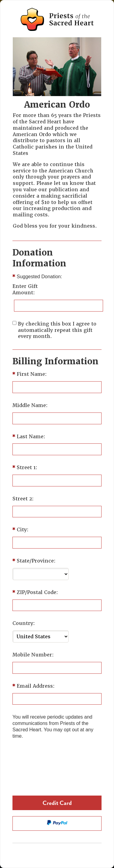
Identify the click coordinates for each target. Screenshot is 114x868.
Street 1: (27, 468)
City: (23, 530)
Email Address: (36, 686)
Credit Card (57, 803)
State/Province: (36, 561)
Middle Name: (30, 406)
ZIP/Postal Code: (37, 593)
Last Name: (31, 437)
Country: (24, 623)
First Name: (32, 374)
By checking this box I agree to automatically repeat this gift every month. (57, 330)
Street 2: (23, 499)
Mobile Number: (33, 655)
